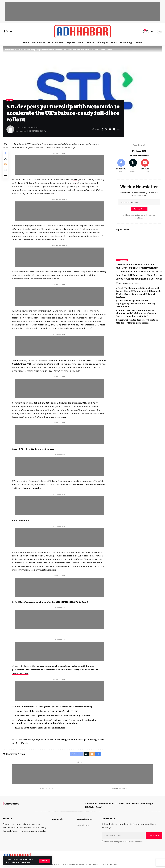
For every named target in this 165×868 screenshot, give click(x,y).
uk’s (22, 743)
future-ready (61, 739)
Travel (99, 807)
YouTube (48, 488)
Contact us (92, 485)
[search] (147, 32)
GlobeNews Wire (126, 290)
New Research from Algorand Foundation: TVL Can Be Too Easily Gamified (55, 715)
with (27, 743)
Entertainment (106, 804)
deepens (39, 739)
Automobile (91, 804)
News (10, 100)
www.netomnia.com (47, 570)
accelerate (29, 739)
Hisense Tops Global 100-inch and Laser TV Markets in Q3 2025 (49, 711)
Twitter (27, 488)
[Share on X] (106, 130)
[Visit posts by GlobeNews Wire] (117, 290)
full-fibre (49, 739)
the (18, 743)
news (81, 739)
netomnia (73, 739)
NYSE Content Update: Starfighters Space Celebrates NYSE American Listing (56, 706)
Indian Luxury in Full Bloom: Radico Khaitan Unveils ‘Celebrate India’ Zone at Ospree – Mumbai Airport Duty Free (136, 320)
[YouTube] (11, 31)
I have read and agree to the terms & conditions (124, 842)
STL (76, 180)
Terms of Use (27, 862)
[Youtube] (145, 165)
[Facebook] (5, 31)
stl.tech (17, 488)
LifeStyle (90, 807)
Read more (79, 485)
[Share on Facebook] (102, 130)
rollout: (101, 739)
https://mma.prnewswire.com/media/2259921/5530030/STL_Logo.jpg (55, 602)
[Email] (110, 130)
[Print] (114, 130)
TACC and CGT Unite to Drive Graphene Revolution (42, 727)
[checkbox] (123, 215)
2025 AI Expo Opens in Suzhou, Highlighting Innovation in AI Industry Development (136, 310)
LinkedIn (37, 488)
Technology (122, 260)
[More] (118, 130)
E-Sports (120, 804)
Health (136, 804)
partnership (91, 739)
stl (14, 743)
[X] (7, 31)
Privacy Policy (11, 862)
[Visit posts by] (10, 130)
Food (128, 804)
